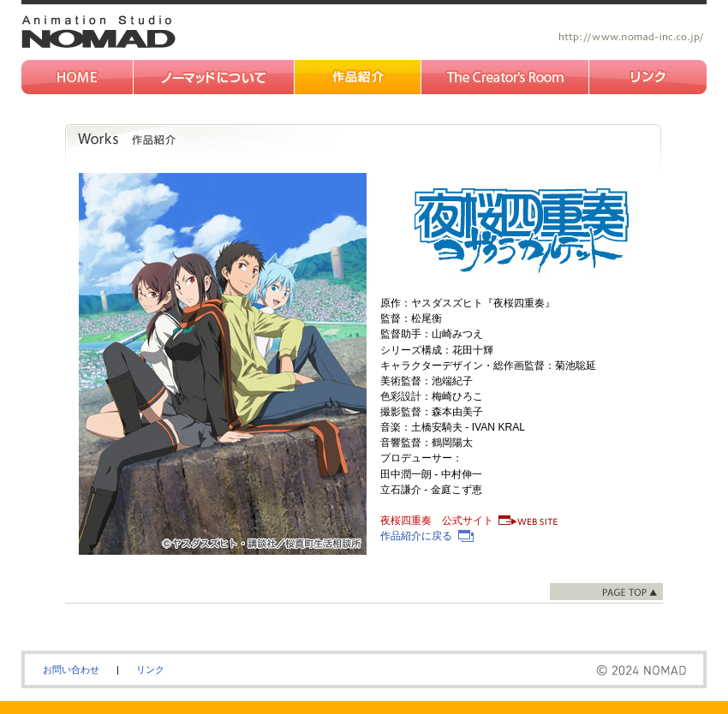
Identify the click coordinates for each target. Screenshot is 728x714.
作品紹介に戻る (416, 536)
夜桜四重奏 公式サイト (437, 521)
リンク (150, 669)
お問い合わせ (71, 669)
